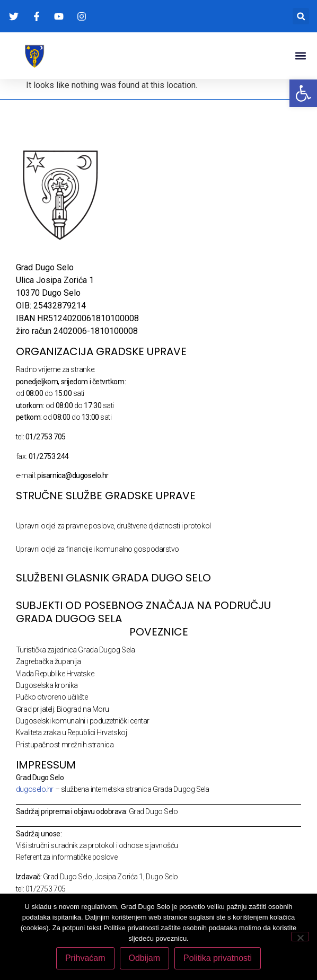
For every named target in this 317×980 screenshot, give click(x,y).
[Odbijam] (300, 937)
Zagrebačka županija (48, 661)
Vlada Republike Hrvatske (55, 674)
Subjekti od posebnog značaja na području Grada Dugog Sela (143, 612)
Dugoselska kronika (47, 685)
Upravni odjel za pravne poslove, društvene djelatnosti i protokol (113, 526)
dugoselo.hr (35, 789)
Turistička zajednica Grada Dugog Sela (75, 650)
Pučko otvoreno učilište (52, 697)
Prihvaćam (85, 958)
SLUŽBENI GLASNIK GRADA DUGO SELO (113, 578)
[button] (301, 16)
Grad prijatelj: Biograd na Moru (63, 709)
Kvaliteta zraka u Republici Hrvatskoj (71, 732)
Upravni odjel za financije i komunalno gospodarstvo (98, 549)
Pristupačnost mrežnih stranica (65, 745)
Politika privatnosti (218, 958)
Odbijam (145, 958)
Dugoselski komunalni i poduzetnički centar (83, 721)
